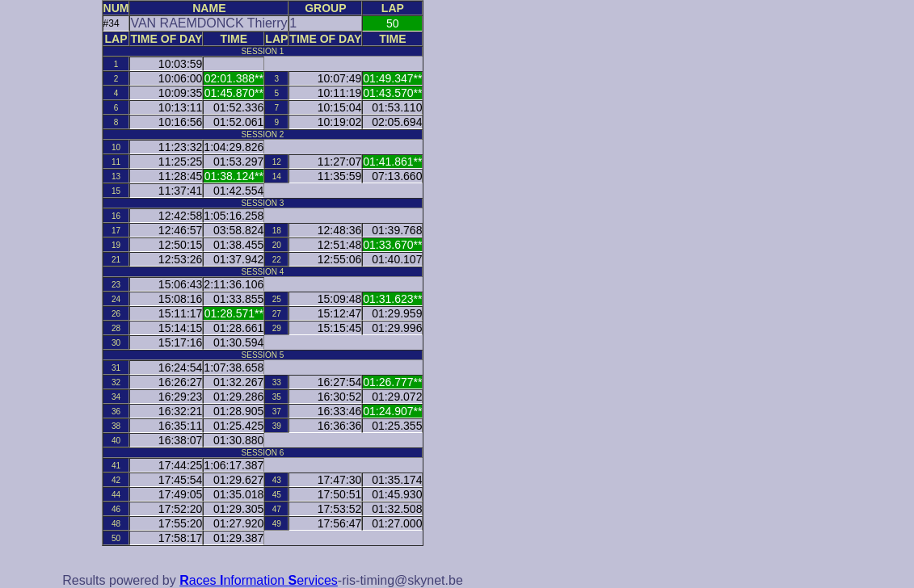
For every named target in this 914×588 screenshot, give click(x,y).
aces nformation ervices (259, 580)
